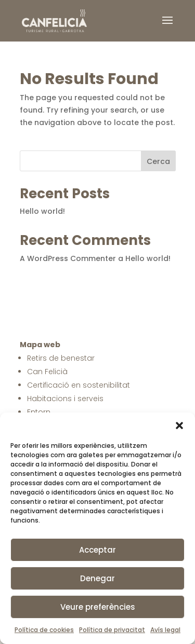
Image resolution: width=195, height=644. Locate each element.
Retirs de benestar (61, 358)
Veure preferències (98, 607)
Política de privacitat (112, 630)
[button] (179, 426)
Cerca (158, 161)
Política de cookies (44, 630)
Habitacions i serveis (65, 399)
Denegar (97, 578)
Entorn (39, 412)
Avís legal (165, 630)
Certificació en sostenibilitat (79, 385)
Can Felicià (47, 372)
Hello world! (42, 211)
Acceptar (97, 550)
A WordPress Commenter (68, 258)
